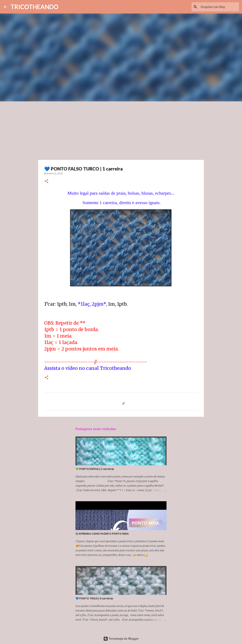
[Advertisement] (121, 130)
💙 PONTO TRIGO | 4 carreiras (94, 598)
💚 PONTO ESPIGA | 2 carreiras (95, 469)
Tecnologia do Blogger (121, 639)
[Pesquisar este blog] (219, 7)
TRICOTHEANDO (35, 7)
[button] (46, 181)
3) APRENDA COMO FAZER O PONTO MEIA (102, 534)
